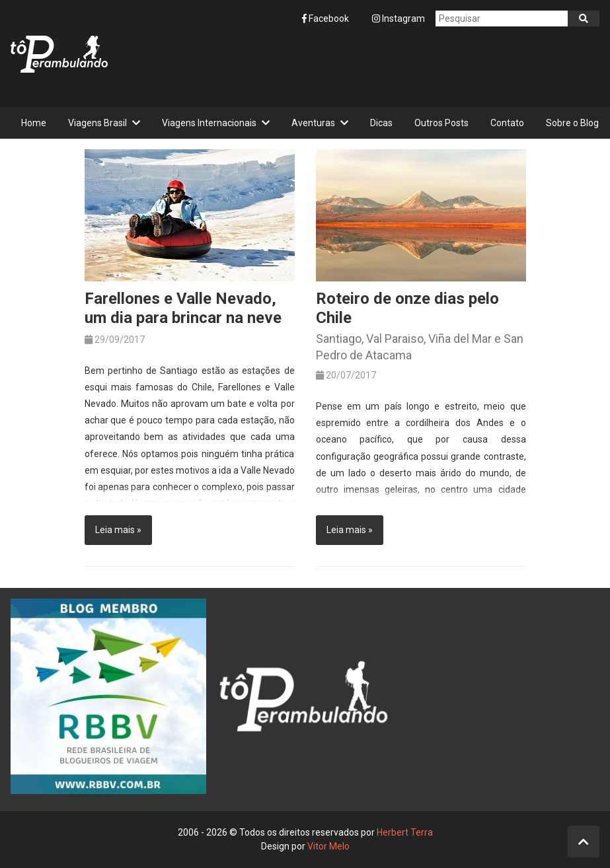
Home (34, 123)
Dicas (381, 123)
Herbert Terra (405, 832)
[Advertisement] (359, 67)
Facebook (326, 18)
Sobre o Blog (572, 123)
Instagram (399, 18)
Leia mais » (118, 530)
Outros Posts (441, 123)
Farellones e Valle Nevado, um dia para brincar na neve (183, 308)
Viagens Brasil (97, 123)
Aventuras (313, 123)
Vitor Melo (328, 846)
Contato (507, 123)
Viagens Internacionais (209, 123)
